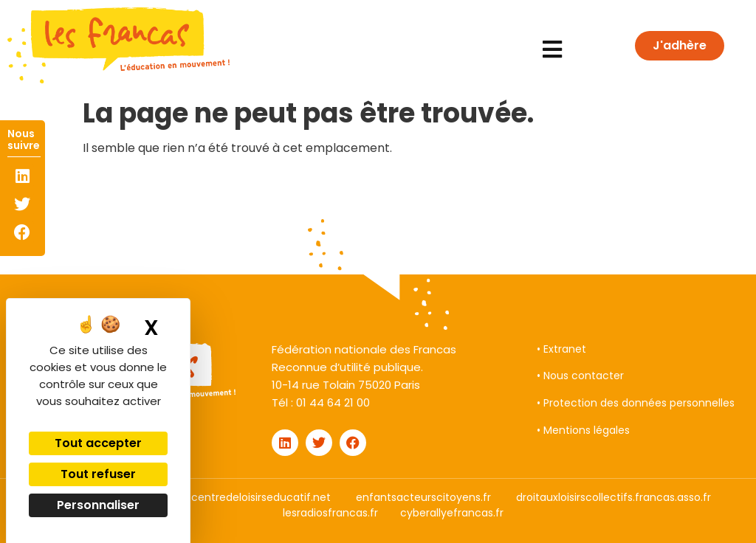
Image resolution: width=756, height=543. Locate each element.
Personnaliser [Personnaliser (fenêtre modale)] (98, 505)
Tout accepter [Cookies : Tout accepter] (98, 443)
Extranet (565, 349)
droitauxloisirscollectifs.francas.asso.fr (614, 497)
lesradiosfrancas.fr (330, 513)
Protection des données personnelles (639, 403)
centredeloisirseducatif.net (261, 497)
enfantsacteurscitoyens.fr (423, 497)
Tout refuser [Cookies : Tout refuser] (98, 474)
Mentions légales (587, 430)
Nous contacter (584, 376)
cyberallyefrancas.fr (452, 513)
